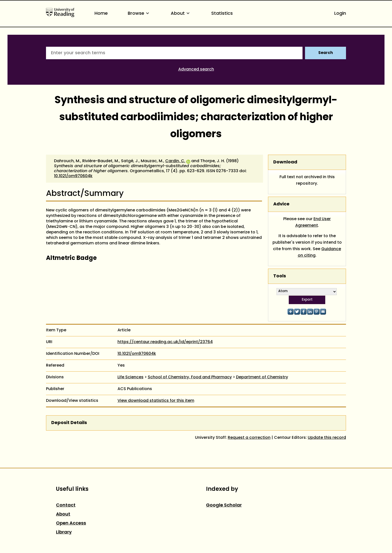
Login (340, 14)
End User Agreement (313, 222)
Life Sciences (130, 377)
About (181, 14)
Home (101, 14)
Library (64, 532)
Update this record (327, 438)
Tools (280, 276)
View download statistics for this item (156, 401)
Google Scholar (224, 505)
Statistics (222, 14)
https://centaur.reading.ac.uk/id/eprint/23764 (165, 342)
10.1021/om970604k (73, 176)
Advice (281, 204)
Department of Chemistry (262, 377)
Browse (139, 14)
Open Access (71, 523)
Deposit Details (69, 423)
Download (285, 162)
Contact (66, 505)
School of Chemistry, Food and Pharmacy (190, 377)
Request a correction (249, 438)
